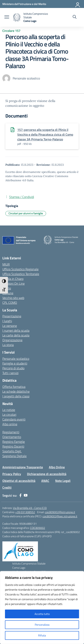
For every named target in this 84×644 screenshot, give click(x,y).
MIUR (6, 264)
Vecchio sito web (13, 298)
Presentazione (12, 316)
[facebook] (20, 495)
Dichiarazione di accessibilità (47, 474)
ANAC (45, 481)
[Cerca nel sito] (75, 17)
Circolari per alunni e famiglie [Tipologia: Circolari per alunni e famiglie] (26, 213)
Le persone (10, 326)
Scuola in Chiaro (13, 279)
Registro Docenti (13, 446)
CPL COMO (10, 303)
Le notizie (9, 410)
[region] (42, 608)
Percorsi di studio (13, 368)
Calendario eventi (14, 419)
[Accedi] (78, 4)
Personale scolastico (16, 359)
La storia (8, 345)
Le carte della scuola (16, 335)
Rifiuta (42, 635)
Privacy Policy (12, 474)
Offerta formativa (14, 387)
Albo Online (57, 467)
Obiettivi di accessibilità (19, 481)
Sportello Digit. (12, 451)
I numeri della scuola (16, 330)
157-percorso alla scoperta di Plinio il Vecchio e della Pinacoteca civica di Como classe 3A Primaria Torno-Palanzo (45, 134)
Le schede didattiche (16, 391)
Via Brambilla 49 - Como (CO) (30, 508)
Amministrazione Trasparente (23, 467)
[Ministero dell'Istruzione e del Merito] (24, 4)
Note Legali (63, 481)
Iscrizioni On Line (14, 283)
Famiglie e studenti (15, 363)
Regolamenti (11, 432)
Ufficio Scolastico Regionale (20, 269)
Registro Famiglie (14, 442)
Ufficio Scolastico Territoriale (21, 274)
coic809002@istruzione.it (60, 512)
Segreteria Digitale (14, 456)
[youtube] (26, 495)
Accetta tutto (42, 614)
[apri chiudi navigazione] (7, 17)
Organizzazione (12, 340)
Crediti (7, 487)
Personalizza (42, 625)
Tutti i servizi (10, 373)
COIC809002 (38, 528)
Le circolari (9, 415)
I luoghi (7, 321)
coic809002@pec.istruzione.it (60, 516)
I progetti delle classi (16, 396)
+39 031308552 (25, 512)
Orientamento (12, 437)
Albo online (10, 424)
